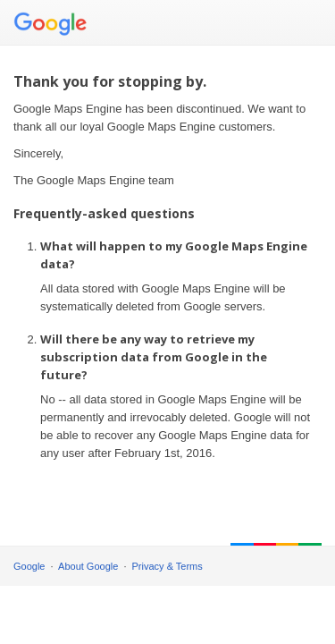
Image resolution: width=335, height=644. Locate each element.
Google (29, 566)
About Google (88, 566)
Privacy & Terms (167, 566)
